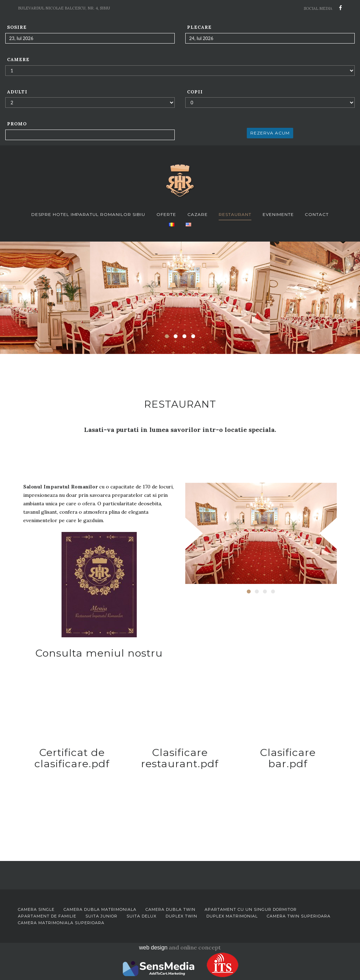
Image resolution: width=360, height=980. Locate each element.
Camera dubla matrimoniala (100, 909)
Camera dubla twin (171, 909)
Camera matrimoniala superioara (61, 923)
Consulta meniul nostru (99, 653)
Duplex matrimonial (232, 916)
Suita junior (101, 916)
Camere (18, 60)
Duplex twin (181, 916)
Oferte (166, 214)
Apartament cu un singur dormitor (251, 909)
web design (153, 948)
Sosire (17, 27)
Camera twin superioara (299, 916)
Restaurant (235, 214)
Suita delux (142, 916)
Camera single (36, 909)
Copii (195, 92)
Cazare (198, 214)
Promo (17, 124)
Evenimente (278, 214)
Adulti (17, 92)
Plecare (199, 27)
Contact (317, 214)
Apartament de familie (47, 916)
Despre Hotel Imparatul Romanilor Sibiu (88, 214)
